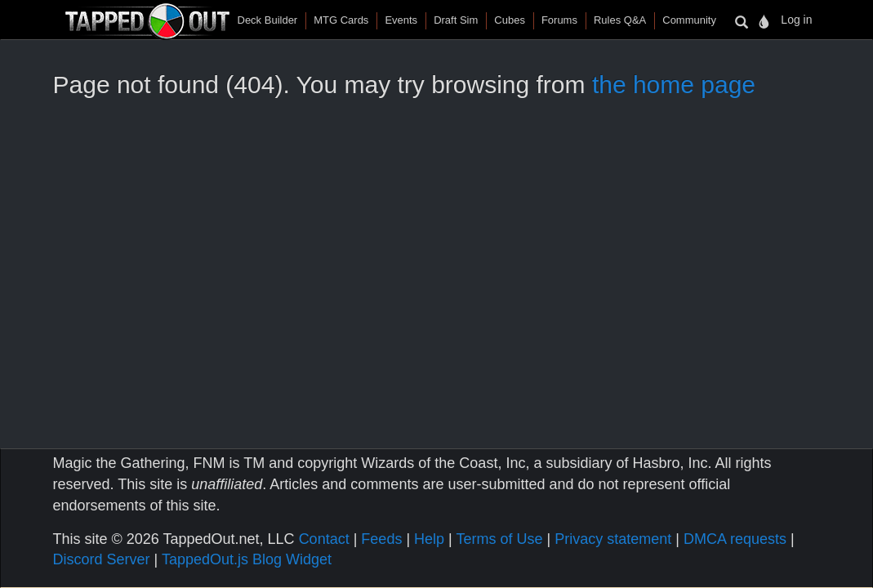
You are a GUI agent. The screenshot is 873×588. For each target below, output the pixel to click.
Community (689, 20)
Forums (559, 20)
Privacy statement (613, 539)
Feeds (381, 539)
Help (429, 539)
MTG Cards (341, 20)
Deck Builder (268, 20)
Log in (796, 20)
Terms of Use (499, 539)
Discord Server (102, 559)
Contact (324, 539)
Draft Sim (456, 20)
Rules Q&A (620, 20)
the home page (674, 85)
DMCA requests (735, 539)
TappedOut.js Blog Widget (247, 559)
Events (401, 20)
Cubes (510, 20)
